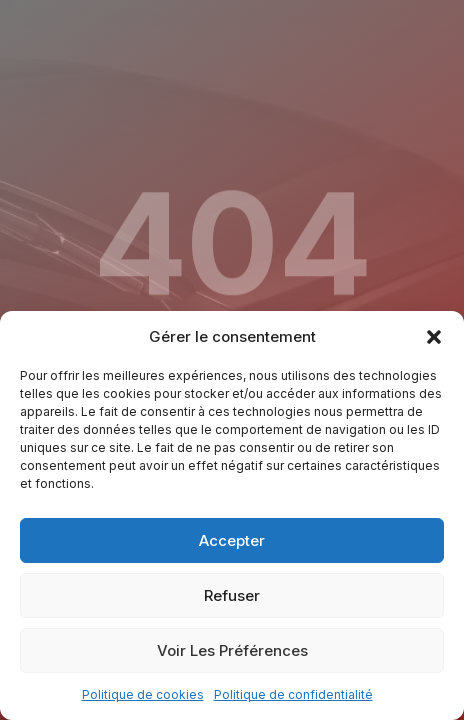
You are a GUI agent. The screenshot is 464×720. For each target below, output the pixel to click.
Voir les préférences (232, 650)
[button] (434, 337)
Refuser (232, 595)
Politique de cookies (143, 694)
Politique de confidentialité (293, 694)
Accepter (232, 540)
